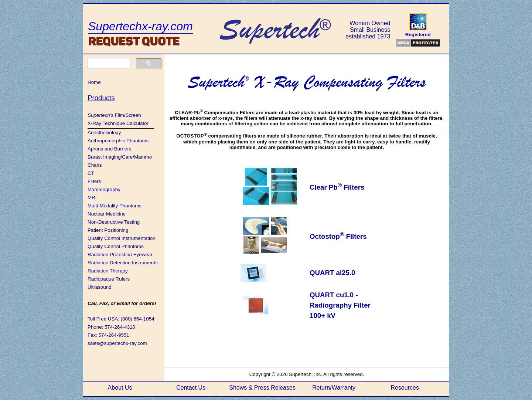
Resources (405, 388)
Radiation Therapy (108, 271)
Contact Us (191, 388)
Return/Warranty (334, 388)
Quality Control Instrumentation (122, 238)
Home (94, 82)
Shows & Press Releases (262, 388)
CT (91, 173)
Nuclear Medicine (107, 214)
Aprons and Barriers (110, 149)
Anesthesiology (104, 133)
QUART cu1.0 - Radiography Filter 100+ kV (340, 305)
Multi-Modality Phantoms (115, 206)
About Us (120, 388)
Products (101, 98)
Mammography (104, 189)
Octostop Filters (338, 236)
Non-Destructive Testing (114, 222)
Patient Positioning (108, 230)
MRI (92, 198)
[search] (108, 64)
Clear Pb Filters (337, 187)
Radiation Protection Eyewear (120, 255)
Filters (94, 181)
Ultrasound (99, 287)
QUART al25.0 (332, 273)
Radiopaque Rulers (109, 279)
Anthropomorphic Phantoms (118, 141)
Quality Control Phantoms (116, 246)
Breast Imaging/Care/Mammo (120, 157)
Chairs (95, 165)
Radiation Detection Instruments (123, 263)
